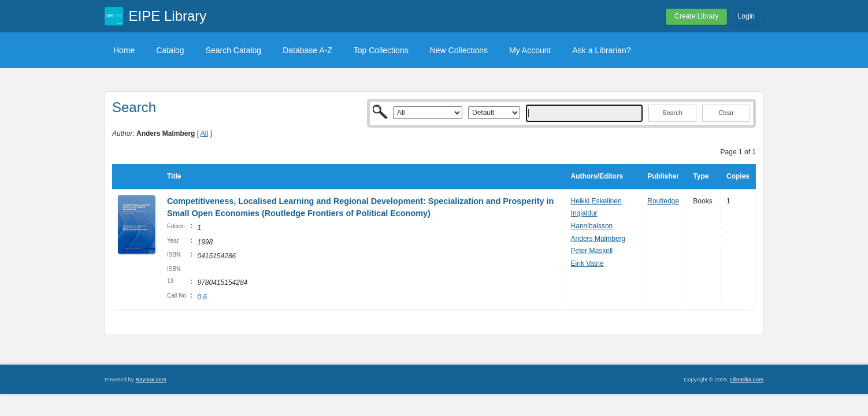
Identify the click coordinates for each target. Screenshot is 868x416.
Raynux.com (151, 379)
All (204, 133)
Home (124, 50)
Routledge (663, 201)
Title (174, 176)
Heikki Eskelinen (596, 201)
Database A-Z (307, 50)
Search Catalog (234, 50)
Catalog (170, 50)
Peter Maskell (592, 251)
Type (701, 176)
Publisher (663, 176)
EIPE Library (168, 16)
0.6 (202, 297)
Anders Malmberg (598, 239)
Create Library (696, 16)
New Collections (459, 50)
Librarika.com (747, 379)
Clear (726, 113)
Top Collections (381, 50)
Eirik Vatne (587, 263)
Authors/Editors (597, 176)
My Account (530, 50)
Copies (738, 176)
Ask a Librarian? (601, 50)
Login (746, 16)
